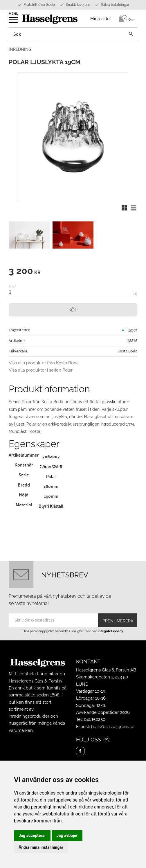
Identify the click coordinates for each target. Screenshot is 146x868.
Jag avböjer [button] (67, 835)
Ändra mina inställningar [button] (41, 847)
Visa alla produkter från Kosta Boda (44, 363)
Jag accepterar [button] (32, 835)
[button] (14, 22)
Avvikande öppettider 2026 (103, 712)
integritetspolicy (110, 631)
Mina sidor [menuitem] (101, 18)
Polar (51, 477)
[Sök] (131, 34)
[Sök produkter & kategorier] (67, 34)
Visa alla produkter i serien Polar (41, 370)
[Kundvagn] (125, 19)
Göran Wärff (51, 467)
